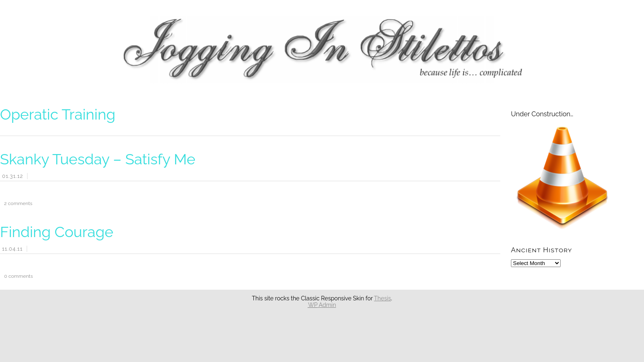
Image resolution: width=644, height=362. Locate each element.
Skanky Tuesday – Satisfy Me (98, 159)
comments (16, 203)
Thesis (383, 298)
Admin (322, 305)
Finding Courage (57, 232)
